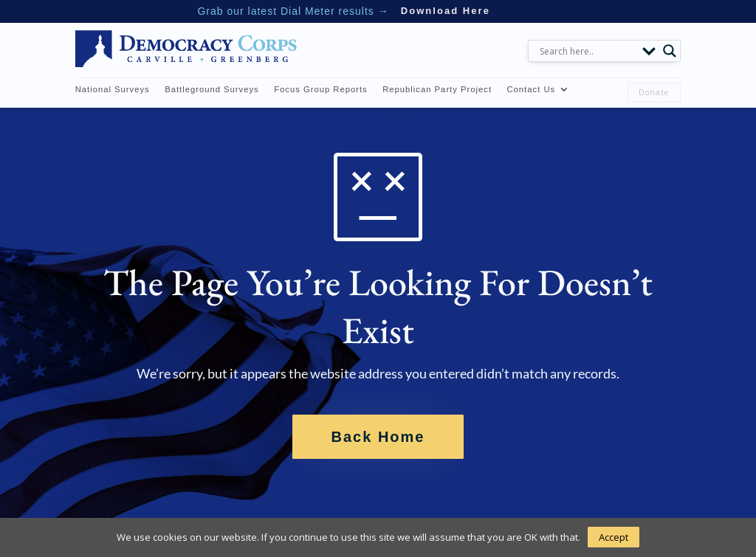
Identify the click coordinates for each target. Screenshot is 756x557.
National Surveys (113, 89)
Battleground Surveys (212, 89)
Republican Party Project (437, 89)
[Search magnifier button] (670, 51)
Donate (654, 92)
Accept (614, 537)
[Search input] (587, 51)
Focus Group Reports (321, 89)
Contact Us (531, 89)
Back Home (378, 437)
